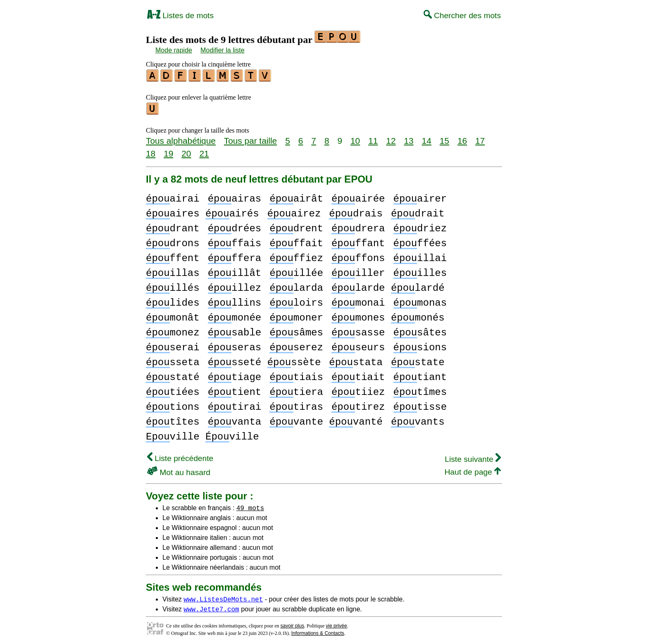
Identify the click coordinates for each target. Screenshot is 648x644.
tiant (420, 375)
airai (173, 196)
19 (168, 151)
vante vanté (326, 419)
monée (235, 315)
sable (235, 330)
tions (173, 405)
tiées (173, 390)
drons (173, 241)
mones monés (388, 315)
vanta (235, 419)
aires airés (202, 211)
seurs (358, 345)
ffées (420, 241)
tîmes (420, 390)
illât (235, 271)
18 (151, 151)
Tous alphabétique (181, 138)
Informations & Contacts (318, 631)
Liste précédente (180, 456)
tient (235, 390)
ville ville (202, 434)
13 (409, 138)
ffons (358, 256)
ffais (235, 241)
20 (186, 151)
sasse (358, 330)
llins (235, 301)
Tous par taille (250, 138)
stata (356, 360)
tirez (358, 405)
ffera (235, 256)
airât (296, 196)
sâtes (420, 330)
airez (294, 211)
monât (173, 315)
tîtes (173, 419)
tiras (296, 405)
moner (296, 315)
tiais (296, 375)
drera (358, 226)
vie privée (336, 623)
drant (173, 226)
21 (204, 151)
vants (418, 419)
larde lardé (388, 286)
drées (235, 226)
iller (358, 271)
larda (296, 286)
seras (235, 345)
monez (173, 330)
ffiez (296, 256)
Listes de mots (180, 15)
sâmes (296, 330)
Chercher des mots (462, 15)
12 (391, 138)
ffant (358, 241)
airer (420, 196)
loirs (296, 301)
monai (358, 301)
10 (355, 138)
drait (418, 211)
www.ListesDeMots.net (223, 596)
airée (358, 196)
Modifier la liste (223, 50)
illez (235, 286)
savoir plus (292, 623)
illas (173, 271)
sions (420, 345)
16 (462, 138)
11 (373, 138)
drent (296, 226)
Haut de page (473, 469)
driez (420, 226)
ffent (173, 256)
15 (444, 138)
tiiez (358, 390)
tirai (235, 405)
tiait (358, 375)
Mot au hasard (179, 470)
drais (356, 211)
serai (173, 345)
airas (235, 196)
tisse (420, 405)
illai (420, 256)
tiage (235, 375)
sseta (173, 360)
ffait (296, 241)
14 (427, 138)
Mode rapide (174, 50)
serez (296, 345)
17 (480, 138)
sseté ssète (264, 360)
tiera (296, 390)
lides (173, 301)
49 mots (250, 505)
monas (420, 301)
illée (296, 271)
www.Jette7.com (211, 606)
